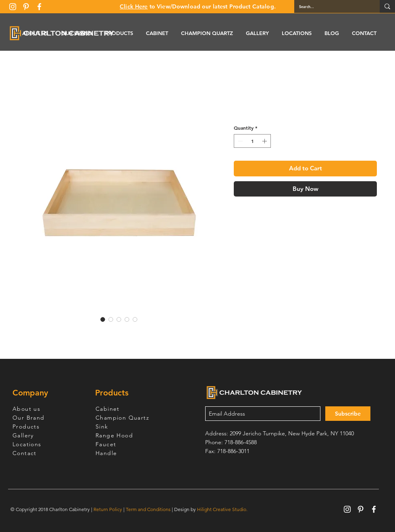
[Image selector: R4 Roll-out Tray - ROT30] (103, 319)
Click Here (134, 6)
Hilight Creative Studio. (222, 509)
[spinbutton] (252, 141)
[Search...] (331, 6)
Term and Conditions (148, 509)
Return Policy (108, 509)
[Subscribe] (348, 414)
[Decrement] (239, 141)
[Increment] (265, 141)
